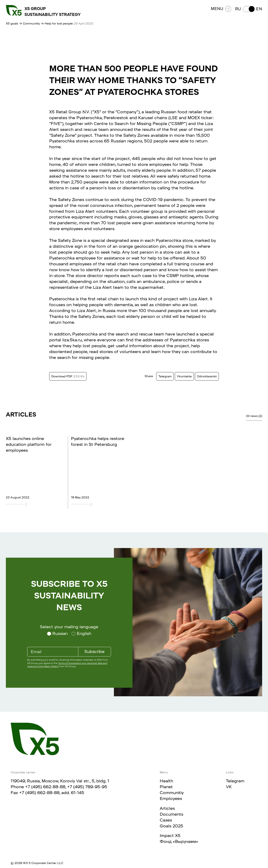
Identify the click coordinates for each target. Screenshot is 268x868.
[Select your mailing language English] (81, 634)
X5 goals (12, 23)
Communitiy (172, 793)
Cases (166, 820)
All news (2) (254, 416)
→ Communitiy (29, 23)
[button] (249, 9)
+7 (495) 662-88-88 (45, 787)
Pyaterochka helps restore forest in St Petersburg (98, 441)
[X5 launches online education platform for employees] (33, 504)
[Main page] (35, 739)
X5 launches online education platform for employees (29, 444)
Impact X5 (170, 836)
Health (166, 781)
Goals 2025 (171, 826)
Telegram (235, 781)
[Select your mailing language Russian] (57, 634)
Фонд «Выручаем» (179, 841)
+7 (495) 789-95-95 (87, 787)
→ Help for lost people (57, 23)
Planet (166, 787)
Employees (171, 798)
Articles (167, 808)
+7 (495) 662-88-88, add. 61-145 (52, 793)
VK (229, 787)
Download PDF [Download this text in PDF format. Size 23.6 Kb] (68, 376)
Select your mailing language (69, 627)
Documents (171, 814)
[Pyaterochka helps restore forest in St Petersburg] (98, 504)
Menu (221, 9)
